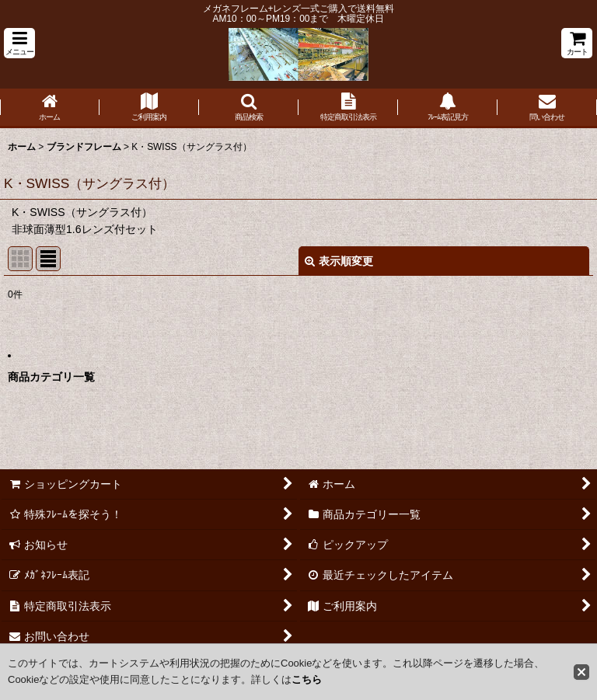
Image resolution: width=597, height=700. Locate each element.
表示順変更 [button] (339, 261)
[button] (19, 43)
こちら (307, 679)
